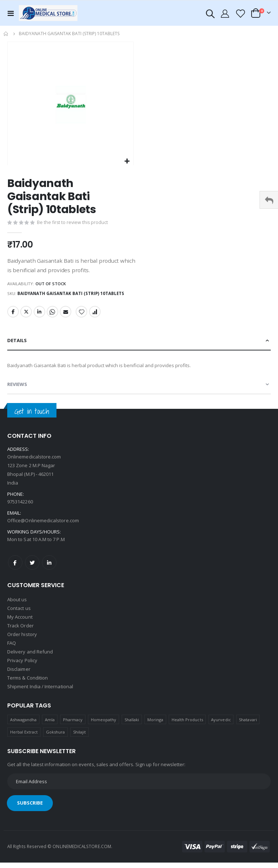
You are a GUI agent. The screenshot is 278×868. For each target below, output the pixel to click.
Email (67, 315)
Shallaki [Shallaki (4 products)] (132, 725)
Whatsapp (54, 315)
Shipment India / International (40, 692)
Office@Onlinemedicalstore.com (43, 526)
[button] (127, 161)
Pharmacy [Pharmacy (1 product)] (73, 725)
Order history (22, 640)
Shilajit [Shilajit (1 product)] (80, 738)
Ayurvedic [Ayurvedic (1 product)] (221, 725)
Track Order (20, 631)
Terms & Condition (28, 683)
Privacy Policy (22, 666)
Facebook (13, 315)
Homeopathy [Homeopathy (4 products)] (104, 725)
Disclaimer (19, 674)
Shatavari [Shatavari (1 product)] (248, 725)
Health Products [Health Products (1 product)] (187, 725)
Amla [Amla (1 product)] (50, 725)
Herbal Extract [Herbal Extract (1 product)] (24, 738)
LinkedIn (40, 315)
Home (6, 34)
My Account (20, 622)
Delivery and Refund (30, 657)
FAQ (12, 648)
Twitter (26, 315)
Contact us (19, 614)
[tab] (139, 344)
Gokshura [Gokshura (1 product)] (56, 738)
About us (17, 605)
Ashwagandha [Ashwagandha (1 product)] (24, 725)
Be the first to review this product (73, 223)
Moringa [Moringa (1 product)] (155, 725)
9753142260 (20, 507)
